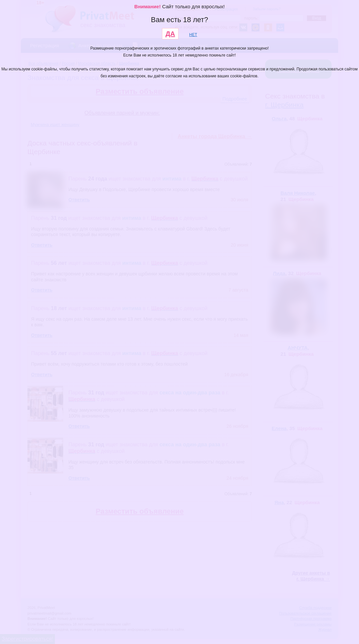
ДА (170, 34)
